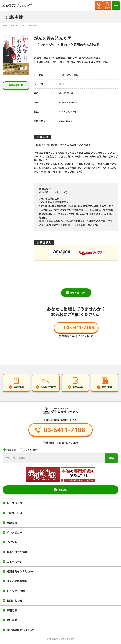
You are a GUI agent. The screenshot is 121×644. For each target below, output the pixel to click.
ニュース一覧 (14, 562)
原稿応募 (12, 611)
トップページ (14, 504)
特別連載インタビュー (20, 572)
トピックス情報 (16, 591)
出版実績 (12, 523)
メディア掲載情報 (17, 582)
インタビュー (14, 533)
